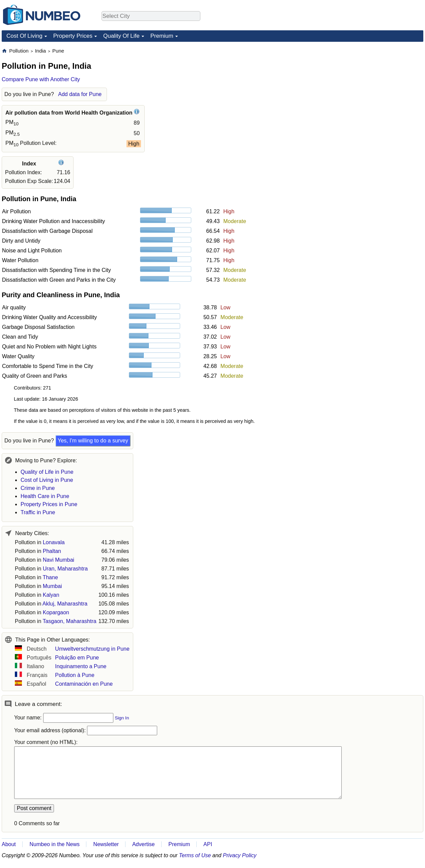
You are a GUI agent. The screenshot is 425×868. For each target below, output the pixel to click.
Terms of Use (195, 855)
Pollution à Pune (75, 675)
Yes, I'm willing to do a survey (93, 441)
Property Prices (73, 36)
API (208, 844)
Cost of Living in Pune (47, 480)
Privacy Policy (240, 855)
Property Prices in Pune (49, 504)
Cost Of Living (24, 36)
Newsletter (106, 844)
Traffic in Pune (38, 512)
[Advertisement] (373, 90)
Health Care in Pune (45, 496)
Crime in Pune (38, 488)
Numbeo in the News (54, 844)
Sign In (122, 718)
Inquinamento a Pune (81, 666)
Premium (162, 36)
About (9, 844)
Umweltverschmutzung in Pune (92, 649)
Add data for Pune (80, 94)
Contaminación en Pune (84, 684)
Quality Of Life (121, 36)
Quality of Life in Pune (47, 472)
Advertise (144, 844)
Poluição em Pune (77, 658)
